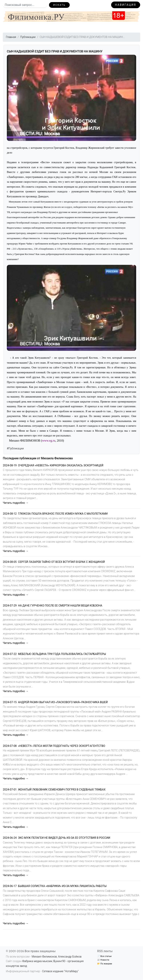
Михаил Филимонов (44, 957)
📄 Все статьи (104, 956)
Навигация (126, 5)
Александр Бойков (70, 957)
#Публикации (15, 449)
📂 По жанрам (105, 964)
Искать (59, 5)
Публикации (28, 37)
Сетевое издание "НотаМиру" (60, 971)
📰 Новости (103, 960)
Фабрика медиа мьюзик (37, 961)
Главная (11, 37)
